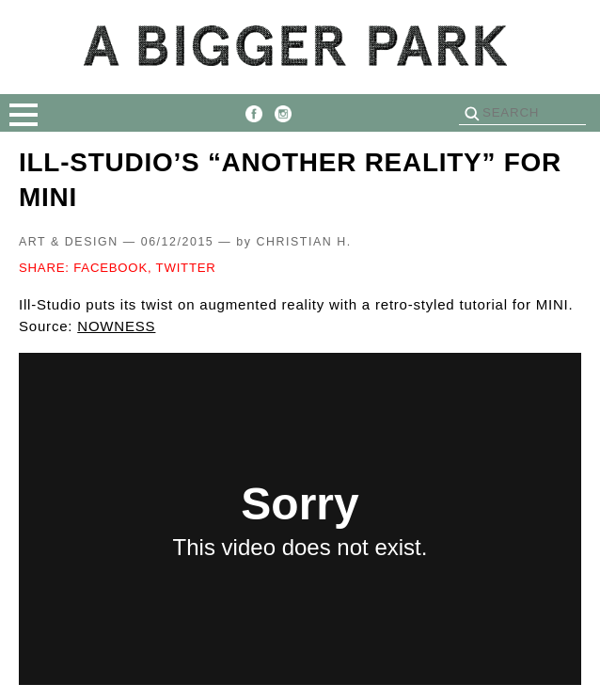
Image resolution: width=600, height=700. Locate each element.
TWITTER (186, 268)
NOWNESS (116, 326)
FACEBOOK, (112, 268)
